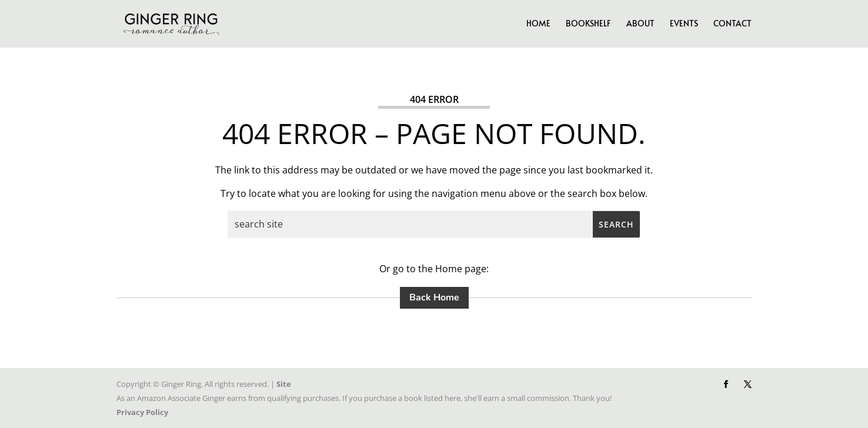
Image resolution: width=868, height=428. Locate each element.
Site (284, 384)
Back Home (434, 297)
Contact (732, 24)
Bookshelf (588, 24)
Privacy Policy (142, 412)
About (640, 24)
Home (538, 24)
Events (684, 24)
